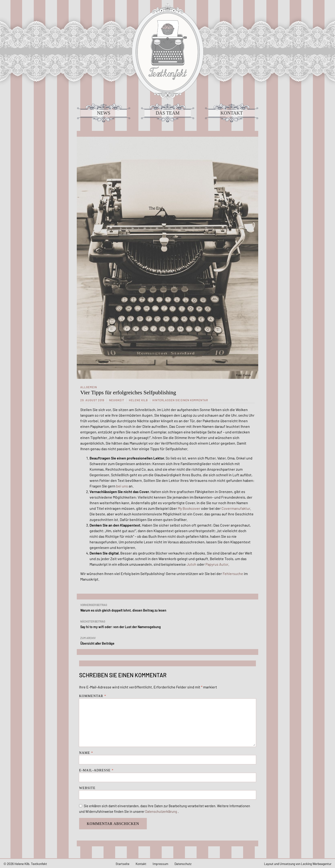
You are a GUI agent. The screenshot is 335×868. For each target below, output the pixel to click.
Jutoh (191, 564)
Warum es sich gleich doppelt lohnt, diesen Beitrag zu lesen (167, 607)
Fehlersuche (233, 574)
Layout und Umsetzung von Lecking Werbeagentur (298, 864)
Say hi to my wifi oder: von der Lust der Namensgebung (167, 624)
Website (87, 788)
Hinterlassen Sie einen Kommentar (180, 400)
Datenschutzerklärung (161, 812)
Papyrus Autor (217, 564)
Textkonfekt (167, 51)
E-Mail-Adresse (96, 770)
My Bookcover (189, 508)
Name (86, 753)
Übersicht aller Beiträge (167, 640)
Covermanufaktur (236, 508)
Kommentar (93, 696)
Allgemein (89, 387)
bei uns (122, 486)
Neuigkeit (117, 400)
